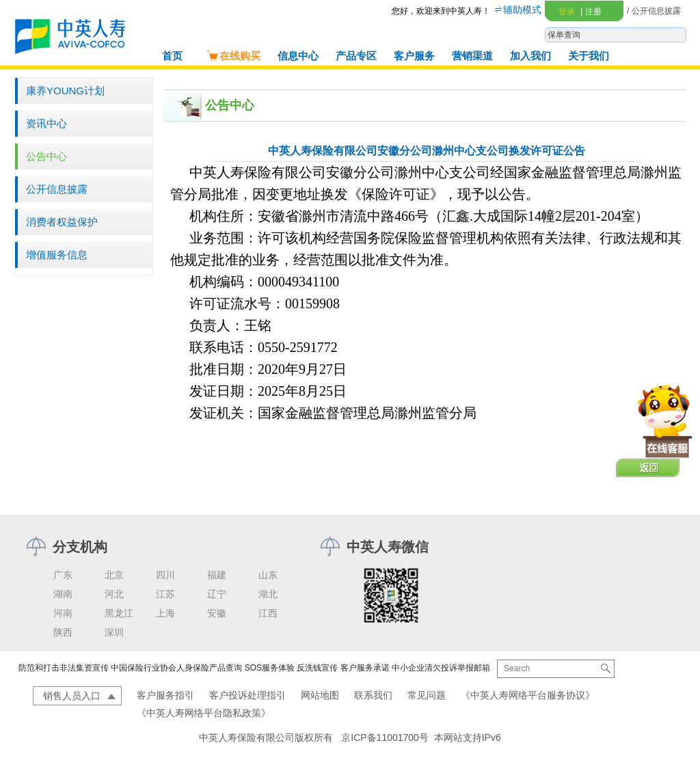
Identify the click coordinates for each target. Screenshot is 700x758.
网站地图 (320, 695)
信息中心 (298, 56)
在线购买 (233, 56)
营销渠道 (472, 56)
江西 (268, 613)
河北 (114, 594)
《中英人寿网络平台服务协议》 (528, 695)
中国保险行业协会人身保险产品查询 (176, 668)
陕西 (63, 632)
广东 (63, 575)
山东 (268, 575)
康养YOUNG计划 (65, 91)
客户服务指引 (165, 695)
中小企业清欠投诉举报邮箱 (441, 668)
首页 (172, 56)
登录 (567, 12)
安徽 (217, 613)
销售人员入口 (72, 696)
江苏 (165, 594)
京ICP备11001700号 (385, 737)
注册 (591, 12)
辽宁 (217, 594)
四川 (165, 575)
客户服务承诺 (365, 668)
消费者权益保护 (62, 222)
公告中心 (46, 156)
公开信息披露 (57, 189)
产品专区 (356, 56)
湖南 (63, 594)
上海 (165, 613)
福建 (217, 575)
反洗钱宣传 (317, 668)
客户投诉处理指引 (247, 695)
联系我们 (373, 695)
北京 (114, 575)
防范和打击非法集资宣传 (64, 668)
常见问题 (427, 695)
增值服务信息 (57, 255)
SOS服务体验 (270, 668)
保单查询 (564, 35)
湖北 (268, 594)
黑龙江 (119, 613)
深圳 (114, 632)
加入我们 (530, 56)
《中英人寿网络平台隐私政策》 (204, 713)
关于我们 (589, 56)
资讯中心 (46, 123)
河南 (63, 613)
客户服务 (414, 56)
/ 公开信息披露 (654, 11)
